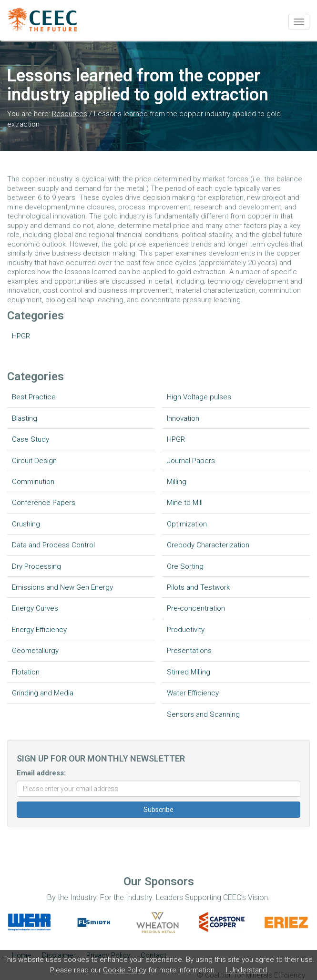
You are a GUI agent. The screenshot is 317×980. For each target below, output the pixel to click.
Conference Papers (44, 503)
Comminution (33, 482)
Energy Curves (35, 608)
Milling (177, 482)
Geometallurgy (35, 651)
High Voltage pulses (199, 397)
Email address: (41, 773)
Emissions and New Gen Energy (62, 587)
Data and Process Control (53, 545)
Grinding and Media (43, 693)
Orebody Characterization (208, 545)
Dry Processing (36, 566)
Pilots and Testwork (198, 587)
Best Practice (34, 397)
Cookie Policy (125, 970)
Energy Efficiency (39, 630)
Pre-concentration (196, 608)
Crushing (26, 524)
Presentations (189, 651)
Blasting (25, 418)
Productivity (186, 630)
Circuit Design (34, 461)
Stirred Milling (189, 672)
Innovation (183, 418)
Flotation (26, 672)
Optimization (187, 524)
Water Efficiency (193, 693)
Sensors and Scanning (203, 714)
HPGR (21, 336)
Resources (70, 114)
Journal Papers (191, 461)
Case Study (31, 439)
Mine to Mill (185, 503)
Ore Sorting (185, 566)
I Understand (246, 970)
